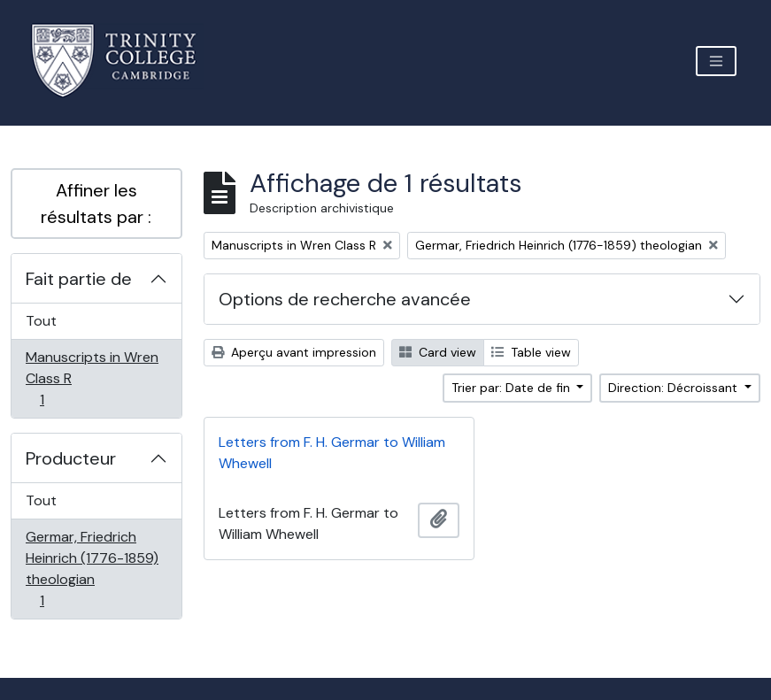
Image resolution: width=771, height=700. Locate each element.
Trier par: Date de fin (513, 388)
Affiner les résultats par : (96, 204)
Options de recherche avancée (345, 299)
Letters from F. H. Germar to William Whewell (332, 453)
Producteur (71, 458)
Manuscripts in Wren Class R (92, 378)
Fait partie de (79, 279)
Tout (41, 321)
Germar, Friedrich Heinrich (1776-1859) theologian (92, 569)
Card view (438, 352)
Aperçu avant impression (294, 352)
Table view (531, 352)
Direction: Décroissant (675, 388)
